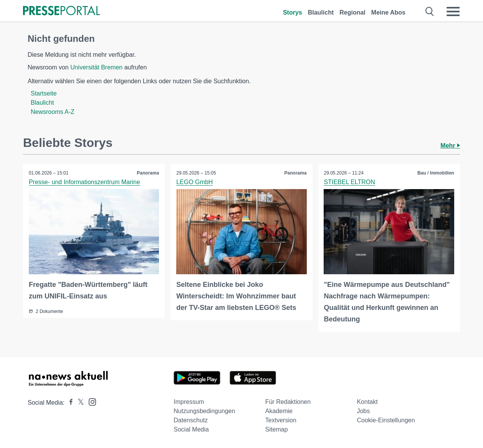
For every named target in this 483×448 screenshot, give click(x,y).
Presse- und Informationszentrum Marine (84, 182)
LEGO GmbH (194, 182)
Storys (293, 12)
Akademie (279, 411)
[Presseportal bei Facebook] (69, 403)
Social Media (191, 429)
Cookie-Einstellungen (386, 420)
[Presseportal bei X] (79, 403)
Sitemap (277, 429)
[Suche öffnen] (430, 12)
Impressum (189, 402)
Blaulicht (321, 12)
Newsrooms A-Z (53, 112)
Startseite (44, 93)
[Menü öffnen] (453, 12)
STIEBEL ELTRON (350, 182)
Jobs (363, 411)
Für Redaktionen (288, 402)
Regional (352, 12)
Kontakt (367, 402)
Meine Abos (388, 12)
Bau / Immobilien (436, 173)
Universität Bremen (96, 67)
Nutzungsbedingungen (204, 411)
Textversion (281, 420)
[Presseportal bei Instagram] (90, 401)
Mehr (450, 146)
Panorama (148, 173)
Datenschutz (191, 420)
